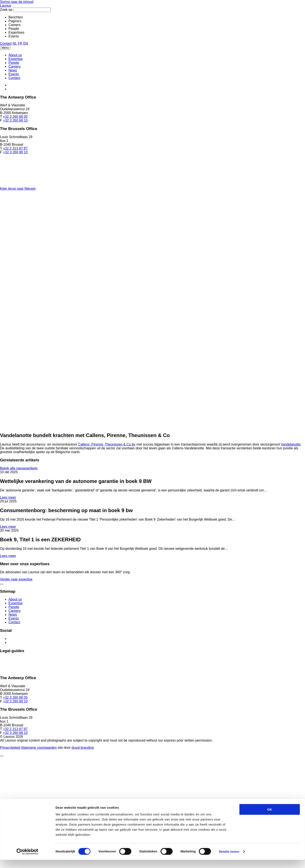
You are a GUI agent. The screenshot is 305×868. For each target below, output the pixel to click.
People (14, 63)
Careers (15, 67)
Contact (6, 43)
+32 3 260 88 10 (15, 120)
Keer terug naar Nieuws (18, 189)
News (13, 70)
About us (15, 55)
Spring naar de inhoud (17, 2)
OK (270, 434)
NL (15, 43)
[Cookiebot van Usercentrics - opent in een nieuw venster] (27, 476)
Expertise (16, 59)
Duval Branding (83, 748)
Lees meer (8, 497)
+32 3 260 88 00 (15, 117)
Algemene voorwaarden (39, 748)
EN (26, 43)
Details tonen (229, 476)
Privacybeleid (10, 748)
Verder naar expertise (16, 579)
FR (20, 43)
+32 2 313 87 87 (15, 148)
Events (14, 74)
